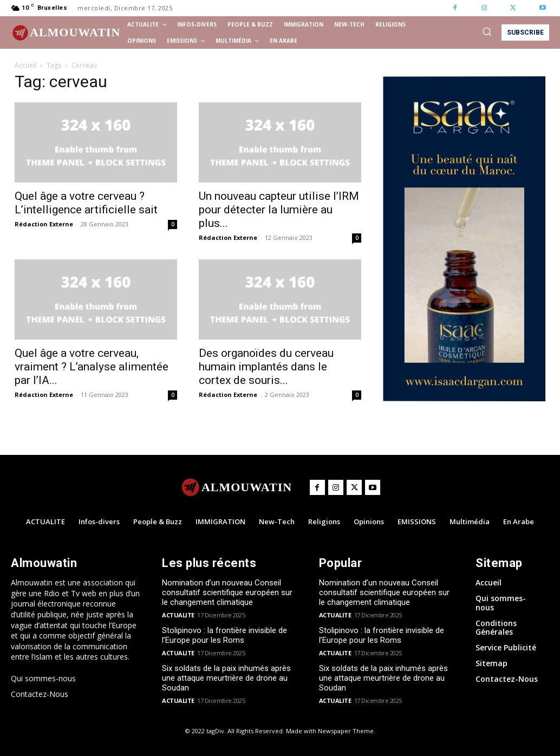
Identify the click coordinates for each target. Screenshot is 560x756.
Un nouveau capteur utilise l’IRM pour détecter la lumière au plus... (279, 210)
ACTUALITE (178, 615)
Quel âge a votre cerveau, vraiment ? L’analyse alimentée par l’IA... (92, 367)
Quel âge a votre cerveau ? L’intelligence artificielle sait (86, 203)
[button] (487, 31)
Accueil (25, 65)
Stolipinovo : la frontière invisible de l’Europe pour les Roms (224, 635)
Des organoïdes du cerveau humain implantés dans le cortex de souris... (266, 367)
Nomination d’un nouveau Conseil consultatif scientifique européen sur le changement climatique (227, 592)
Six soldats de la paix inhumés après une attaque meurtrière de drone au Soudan (226, 678)
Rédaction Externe (44, 224)
